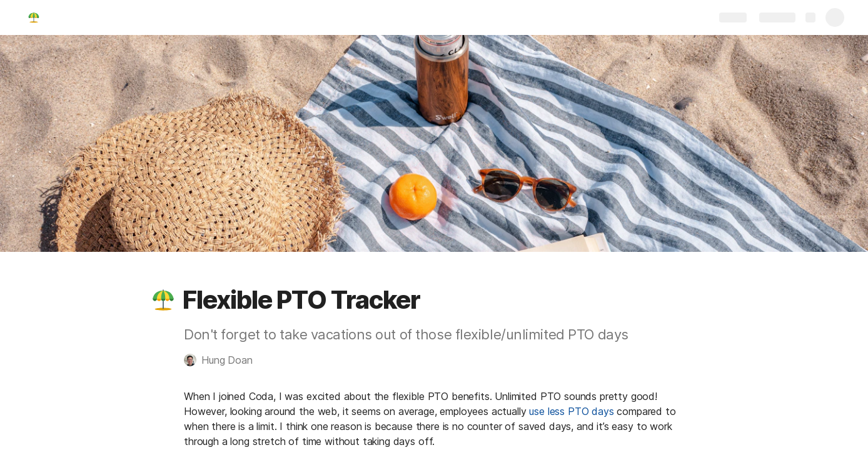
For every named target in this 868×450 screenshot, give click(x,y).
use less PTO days (571, 411)
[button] (163, 300)
